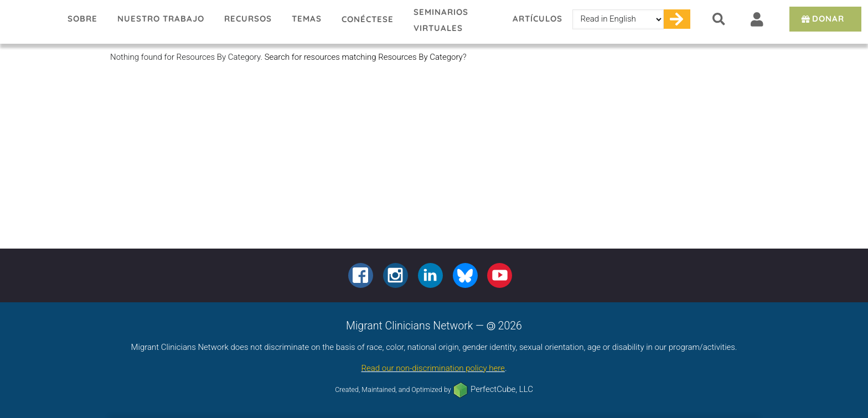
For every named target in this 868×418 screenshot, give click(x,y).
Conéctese (368, 19)
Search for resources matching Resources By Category (364, 57)
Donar (822, 19)
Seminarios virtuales (441, 20)
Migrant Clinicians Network (29, 22)
